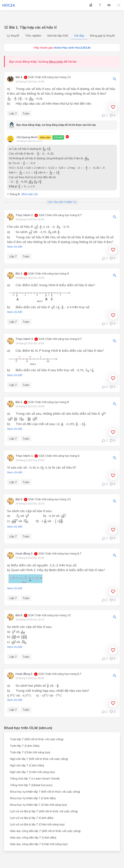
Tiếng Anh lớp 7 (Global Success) (31, 785)
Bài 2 (19, 402)
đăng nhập (56, 62)
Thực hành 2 (24, 215)
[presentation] (25, 99)
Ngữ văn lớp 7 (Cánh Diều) (27, 765)
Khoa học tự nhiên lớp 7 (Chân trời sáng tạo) (38, 805)
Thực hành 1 (24, 456)
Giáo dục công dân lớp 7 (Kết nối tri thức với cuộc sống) (45, 831)
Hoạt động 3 (24, 554)
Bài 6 (19, 615)
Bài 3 (19, 274)
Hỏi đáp (79, 35)
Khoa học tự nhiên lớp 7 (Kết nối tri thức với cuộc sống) (45, 792)
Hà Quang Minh (40, 137)
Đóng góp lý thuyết (102, 35)
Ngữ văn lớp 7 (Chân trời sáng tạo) (32, 772)
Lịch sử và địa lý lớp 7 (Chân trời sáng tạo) (37, 824)
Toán (26, 113)
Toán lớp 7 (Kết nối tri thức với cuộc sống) (37, 739)
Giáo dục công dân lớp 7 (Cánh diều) (33, 837)
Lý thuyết (13, 35)
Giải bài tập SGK (58, 35)
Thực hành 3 (24, 339)
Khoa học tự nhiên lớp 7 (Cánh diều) (33, 798)
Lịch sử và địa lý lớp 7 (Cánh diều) (32, 818)
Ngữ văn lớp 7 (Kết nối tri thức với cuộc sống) (39, 759)
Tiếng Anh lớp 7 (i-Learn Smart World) (35, 778)
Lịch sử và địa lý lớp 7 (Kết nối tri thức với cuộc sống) (44, 811)
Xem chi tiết (15, 246)
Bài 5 (19, 499)
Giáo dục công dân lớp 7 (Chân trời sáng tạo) (39, 844)
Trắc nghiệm (33, 35)
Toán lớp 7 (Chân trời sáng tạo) (30, 752)
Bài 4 (19, 77)
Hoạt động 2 (24, 674)
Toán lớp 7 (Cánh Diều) (25, 746)
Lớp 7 (13, 113)
